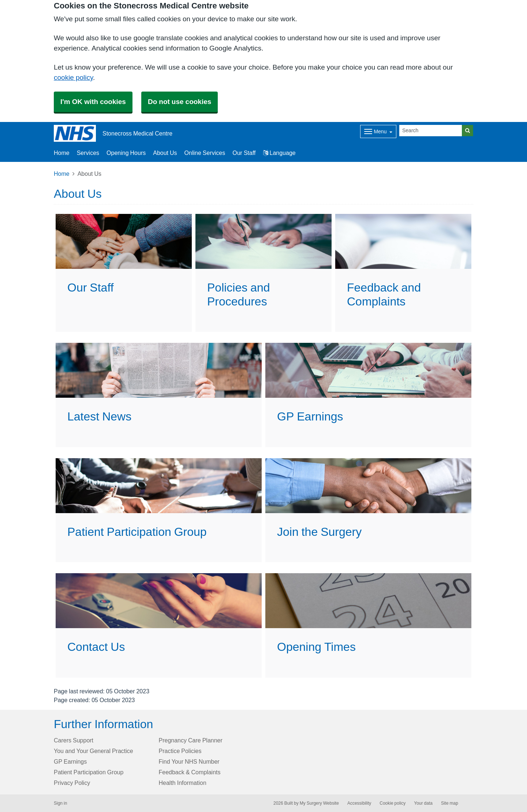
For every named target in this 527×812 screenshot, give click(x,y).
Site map (450, 803)
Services (88, 153)
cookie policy (73, 77)
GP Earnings (70, 761)
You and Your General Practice (94, 751)
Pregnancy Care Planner (191, 740)
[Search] (431, 131)
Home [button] (62, 153)
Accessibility (359, 803)
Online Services (205, 153)
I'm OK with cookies (93, 102)
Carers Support (74, 740)
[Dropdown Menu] (378, 131)
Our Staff (244, 153)
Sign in (60, 803)
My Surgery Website (319, 803)
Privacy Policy (72, 783)
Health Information (183, 783)
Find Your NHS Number (189, 761)
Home (62, 174)
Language (279, 153)
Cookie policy (393, 803)
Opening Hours (126, 153)
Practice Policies (180, 751)
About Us (165, 153)
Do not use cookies (180, 102)
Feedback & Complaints (190, 772)
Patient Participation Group (89, 772)
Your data (423, 803)
